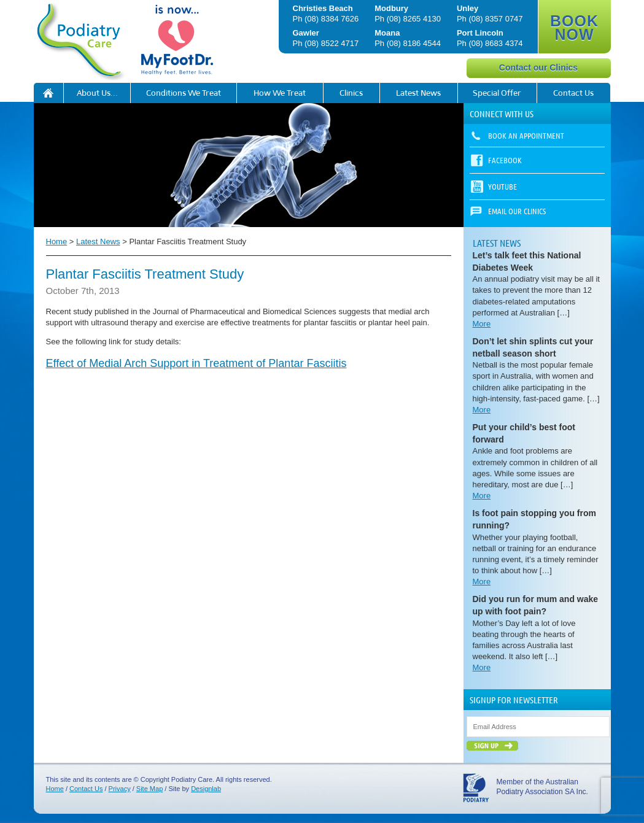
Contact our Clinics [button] (538, 68)
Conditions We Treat (184, 93)
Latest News (418, 93)
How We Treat (280, 93)
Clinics (351, 93)
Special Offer (497, 93)
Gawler (306, 33)
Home (57, 241)
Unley (467, 8)
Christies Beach (323, 8)
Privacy (120, 789)
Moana (387, 33)
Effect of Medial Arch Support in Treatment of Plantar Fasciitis (196, 363)
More (482, 324)
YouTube (502, 186)
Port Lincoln (480, 33)
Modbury (391, 8)
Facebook (505, 160)
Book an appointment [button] (526, 135)
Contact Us (573, 93)
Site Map (149, 789)
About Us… (97, 93)
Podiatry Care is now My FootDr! (48, 93)
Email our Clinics (517, 211)
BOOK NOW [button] (574, 28)
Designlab (206, 789)
